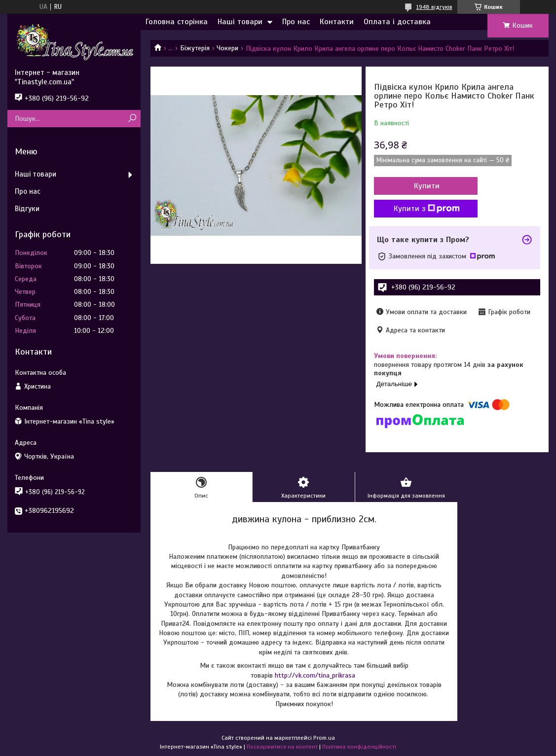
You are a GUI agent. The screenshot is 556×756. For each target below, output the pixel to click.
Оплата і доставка (397, 22)
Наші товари (240, 22)
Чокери (227, 48)
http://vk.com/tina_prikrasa (315, 675)
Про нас (296, 22)
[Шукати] (132, 119)
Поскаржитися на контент (282, 747)
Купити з (427, 209)
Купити (427, 186)
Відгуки (27, 209)
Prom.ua (324, 738)
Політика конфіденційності (359, 747)
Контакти (337, 22)
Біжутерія (195, 48)
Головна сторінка (177, 22)
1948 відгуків (434, 7)
